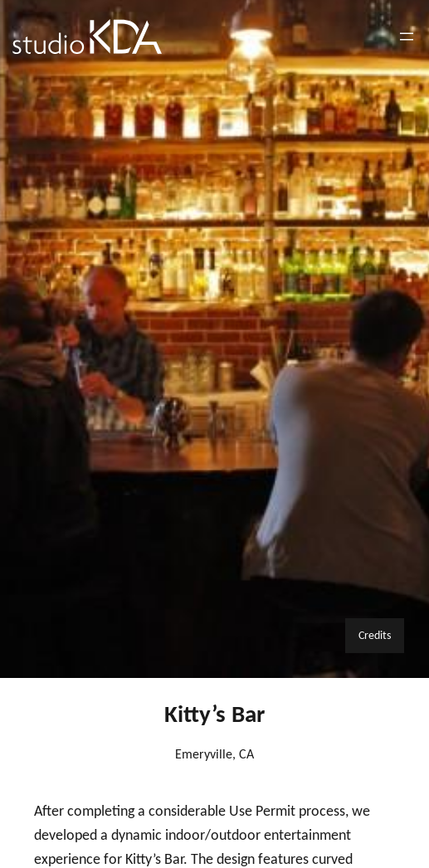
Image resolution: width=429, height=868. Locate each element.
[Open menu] (407, 37)
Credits (375, 635)
